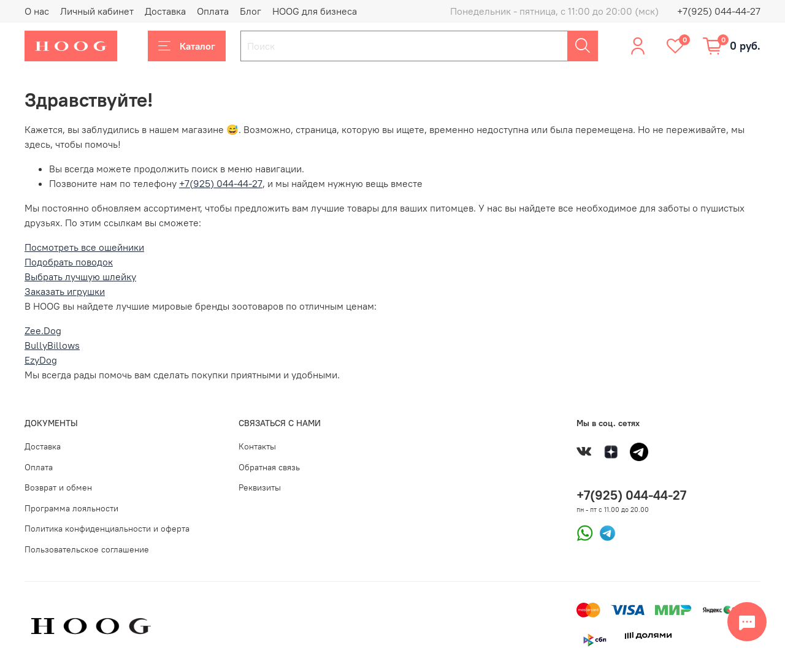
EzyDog (41, 360)
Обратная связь (269, 467)
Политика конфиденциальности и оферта (107, 529)
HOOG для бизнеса (315, 11)
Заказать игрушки (65, 291)
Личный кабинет (97, 11)
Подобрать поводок (69, 262)
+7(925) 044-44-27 (719, 11)
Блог (251, 11)
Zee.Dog (43, 330)
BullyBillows (52, 345)
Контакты (257, 446)
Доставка (165, 11)
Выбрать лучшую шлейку (80, 277)
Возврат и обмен (58, 487)
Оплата (213, 11)
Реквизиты (260, 487)
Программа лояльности (71, 508)
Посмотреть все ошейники (84, 247)
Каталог (187, 46)
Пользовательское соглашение (87, 549)
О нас (37, 11)
